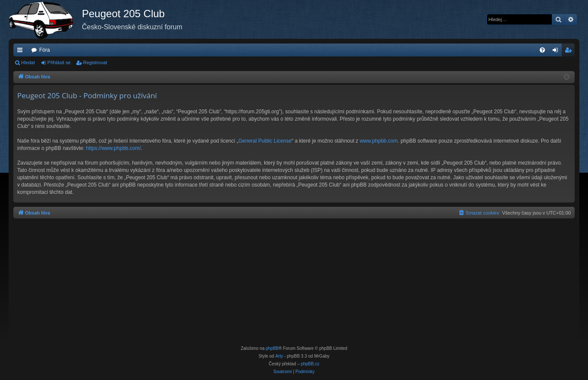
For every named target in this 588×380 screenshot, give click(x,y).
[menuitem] (542, 50)
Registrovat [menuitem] (570, 52)
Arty (279, 356)
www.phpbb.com (378, 141)
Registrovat (95, 62)
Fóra (45, 50)
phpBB (272, 348)
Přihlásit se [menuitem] (557, 52)
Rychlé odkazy (22, 52)
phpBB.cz (310, 364)
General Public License (265, 141)
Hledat (28, 62)
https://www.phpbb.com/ (113, 148)
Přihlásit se (59, 62)
